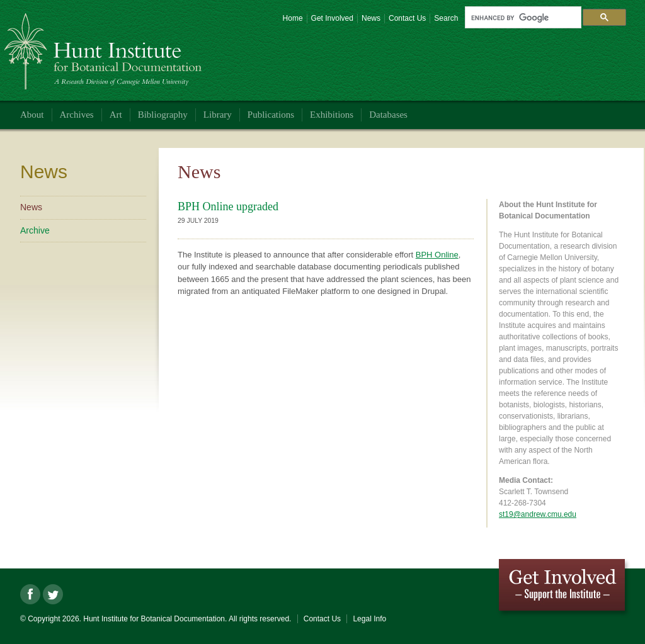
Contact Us (407, 18)
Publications (271, 115)
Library (218, 115)
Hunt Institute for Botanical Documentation (105, 46)
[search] (522, 18)
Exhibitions (332, 115)
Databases (388, 115)
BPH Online (437, 255)
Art (116, 115)
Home (293, 18)
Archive (35, 230)
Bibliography (163, 115)
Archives (77, 115)
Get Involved (332, 18)
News (371, 18)
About (32, 115)
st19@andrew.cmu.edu (538, 514)
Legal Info (369, 619)
